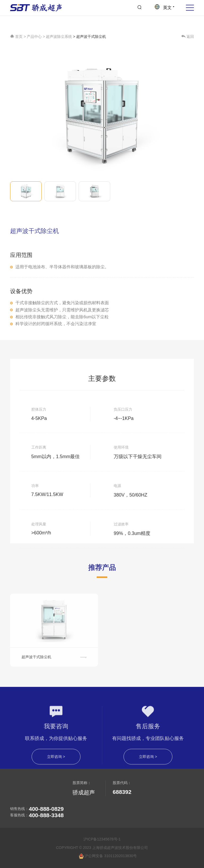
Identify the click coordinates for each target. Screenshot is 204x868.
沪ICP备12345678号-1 (102, 839)
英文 (164, 7)
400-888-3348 (46, 815)
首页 (17, 37)
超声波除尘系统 (59, 37)
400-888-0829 (46, 809)
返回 (188, 37)
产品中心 (34, 37)
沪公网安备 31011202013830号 (108, 856)
